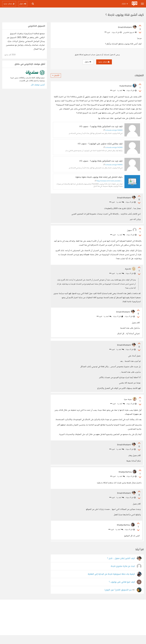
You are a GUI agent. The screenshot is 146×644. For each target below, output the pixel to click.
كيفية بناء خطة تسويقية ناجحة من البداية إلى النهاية (111, 583)
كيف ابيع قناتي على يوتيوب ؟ (122, 591)
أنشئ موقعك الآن (38, 85)
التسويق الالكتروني (130, 33)
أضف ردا (121, 91)
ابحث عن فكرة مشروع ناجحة (123, 575)
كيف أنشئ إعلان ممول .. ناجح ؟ (121, 567)
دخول (88, 62)
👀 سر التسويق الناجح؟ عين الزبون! (120, 599)
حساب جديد (104, 62)
